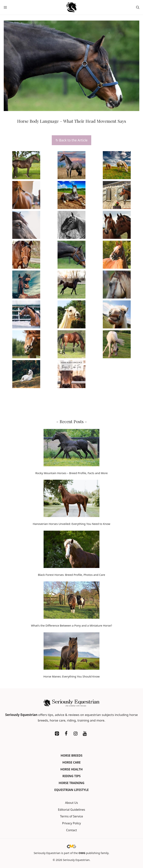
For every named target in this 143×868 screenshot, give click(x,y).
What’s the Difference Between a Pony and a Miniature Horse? (72, 625)
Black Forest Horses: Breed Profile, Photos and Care (71, 575)
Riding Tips (71, 776)
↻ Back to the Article (71, 140)
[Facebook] (66, 734)
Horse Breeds (72, 755)
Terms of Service (72, 816)
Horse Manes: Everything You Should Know (71, 676)
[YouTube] (85, 734)
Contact (71, 830)
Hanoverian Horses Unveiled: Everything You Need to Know (71, 524)
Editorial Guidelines (71, 810)
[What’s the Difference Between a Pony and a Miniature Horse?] (71, 601)
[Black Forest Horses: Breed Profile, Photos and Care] (71, 550)
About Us (72, 803)
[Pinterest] (57, 734)
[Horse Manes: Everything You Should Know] (71, 652)
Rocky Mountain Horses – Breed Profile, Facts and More (72, 473)
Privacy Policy (72, 823)
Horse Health (71, 769)
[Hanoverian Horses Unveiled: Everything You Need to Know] (71, 499)
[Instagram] (75, 734)
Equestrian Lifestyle (72, 790)
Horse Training (71, 783)
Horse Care (71, 762)
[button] (138, 7)
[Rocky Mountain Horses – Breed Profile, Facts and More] (71, 448)
